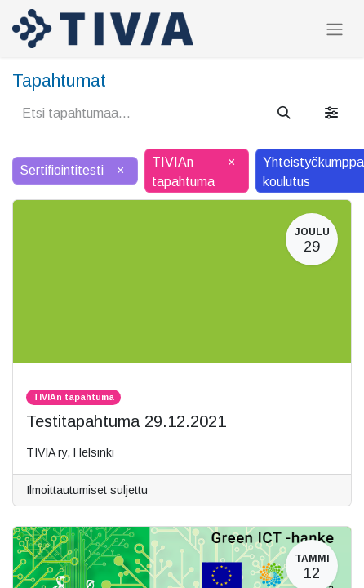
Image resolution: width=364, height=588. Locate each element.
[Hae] (284, 114)
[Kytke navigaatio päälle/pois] (335, 29)
